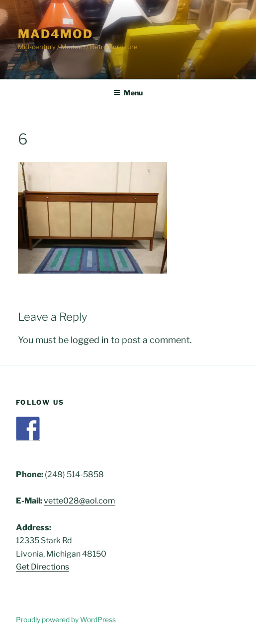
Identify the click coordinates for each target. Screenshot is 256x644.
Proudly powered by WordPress (66, 619)
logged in (90, 340)
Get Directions (43, 567)
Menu (128, 93)
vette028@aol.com (80, 501)
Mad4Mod (55, 34)
